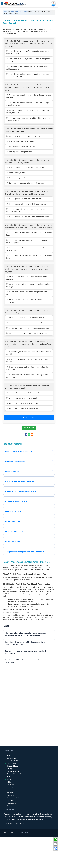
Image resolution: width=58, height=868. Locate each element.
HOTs (9, 808)
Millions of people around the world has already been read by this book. (28, 143)
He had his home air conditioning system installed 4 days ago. (27, 309)
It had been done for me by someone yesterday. (26, 199)
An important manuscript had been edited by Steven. (28, 354)
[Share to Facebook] (26, 466)
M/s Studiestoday (23, 863)
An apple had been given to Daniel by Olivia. (24, 424)
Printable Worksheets (14, 805)
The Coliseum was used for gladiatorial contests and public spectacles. (27, 99)
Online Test (11, 816)
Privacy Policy (11, 835)
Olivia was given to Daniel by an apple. (22, 429)
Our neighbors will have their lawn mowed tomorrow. (28, 248)
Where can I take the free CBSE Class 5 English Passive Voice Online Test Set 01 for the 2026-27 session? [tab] (25, 666)
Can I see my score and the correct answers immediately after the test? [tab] (26, 683)
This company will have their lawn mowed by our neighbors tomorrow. (26, 242)
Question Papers (12, 795)
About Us (10, 824)
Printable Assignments (14, 803)
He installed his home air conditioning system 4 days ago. (27, 324)
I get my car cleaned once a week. (20, 173)
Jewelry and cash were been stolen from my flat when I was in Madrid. (28, 399)
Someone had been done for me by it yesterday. (26, 214)
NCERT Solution (12, 792)
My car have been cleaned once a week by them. (26, 167)
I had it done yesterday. (16, 204)
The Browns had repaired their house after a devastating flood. (29, 288)
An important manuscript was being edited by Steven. (28, 364)
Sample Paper (12, 789)
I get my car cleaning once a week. (20, 183)
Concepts (10, 800)
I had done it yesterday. (16, 209)
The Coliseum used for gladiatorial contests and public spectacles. (28, 91)
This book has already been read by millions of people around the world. (28, 135)
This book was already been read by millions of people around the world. (28, 150)
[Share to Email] (32, 466)
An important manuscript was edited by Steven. (25, 349)
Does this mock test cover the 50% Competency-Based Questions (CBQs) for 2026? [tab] (25, 674)
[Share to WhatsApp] (29, 466)
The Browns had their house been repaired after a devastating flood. (26, 280)
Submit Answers (29, 448)
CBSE (12, 11)
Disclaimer (10, 832)
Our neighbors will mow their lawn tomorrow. (25, 230)
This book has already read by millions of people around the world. (29, 127)
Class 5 (19, 11)
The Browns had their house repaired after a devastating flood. (29, 265)
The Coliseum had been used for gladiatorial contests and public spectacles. (28, 107)
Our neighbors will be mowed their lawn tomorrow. (27, 235)
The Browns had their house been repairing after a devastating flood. (27, 273)
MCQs (9, 813)
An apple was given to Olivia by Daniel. (22, 435)
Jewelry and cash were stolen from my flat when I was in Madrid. (29, 392)
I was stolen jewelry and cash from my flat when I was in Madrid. (29, 384)
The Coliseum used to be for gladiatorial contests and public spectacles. (28, 84)
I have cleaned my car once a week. (21, 178)
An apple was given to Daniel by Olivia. (22, 440)
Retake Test (29, 459)
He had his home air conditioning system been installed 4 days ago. (29, 332)
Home (6, 11)
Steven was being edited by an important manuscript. (28, 359)
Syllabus (10, 787)
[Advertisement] (29, 34)
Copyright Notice (12, 837)
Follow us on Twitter (13, 829)
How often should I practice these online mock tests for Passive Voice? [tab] (25, 692)
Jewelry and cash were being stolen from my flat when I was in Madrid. (28, 407)
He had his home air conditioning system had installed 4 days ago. (29, 317)
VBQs (9, 811)
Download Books (12, 797)
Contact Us (10, 826)
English (25, 11)
